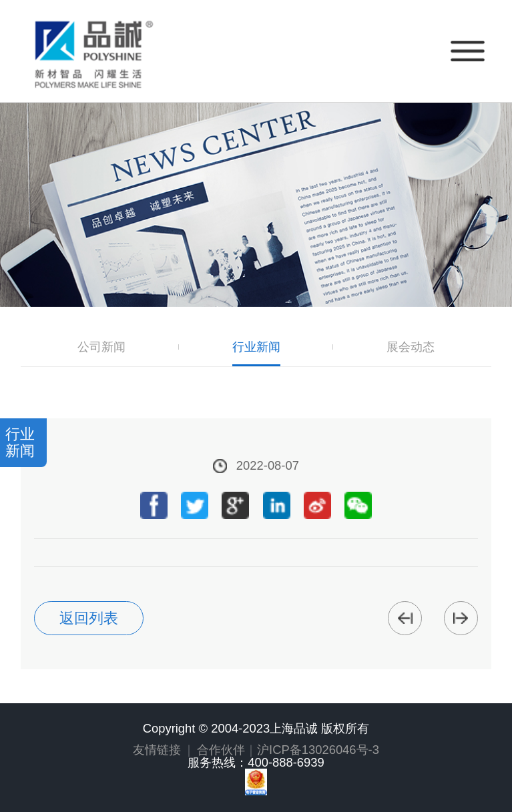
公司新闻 (101, 347)
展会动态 (411, 347)
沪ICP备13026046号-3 (318, 750)
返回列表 (89, 618)
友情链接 (157, 750)
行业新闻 (256, 347)
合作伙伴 (221, 750)
